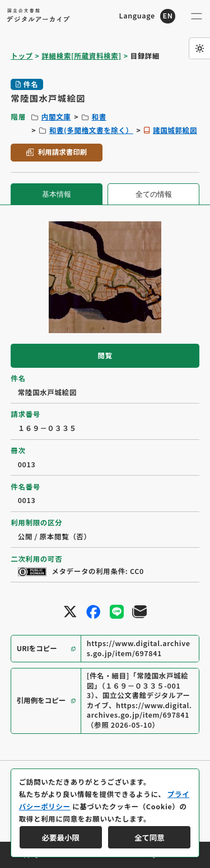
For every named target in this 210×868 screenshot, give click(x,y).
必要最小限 (61, 837)
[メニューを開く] (197, 16)
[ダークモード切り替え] (199, 48)
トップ (22, 56)
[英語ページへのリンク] (147, 16)
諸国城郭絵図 (175, 130)
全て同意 (150, 837)
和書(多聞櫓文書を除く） (91, 130)
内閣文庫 (56, 117)
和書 (99, 117)
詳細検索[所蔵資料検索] (81, 56)
